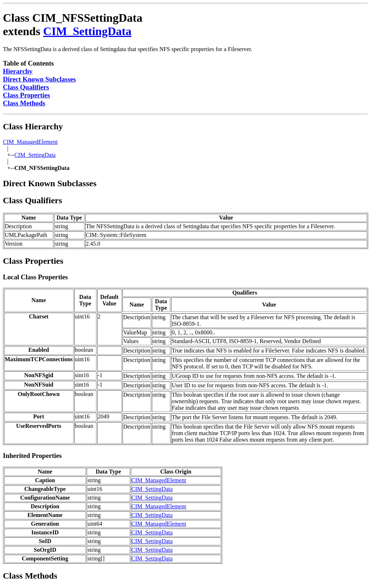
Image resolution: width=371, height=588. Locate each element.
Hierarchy (18, 71)
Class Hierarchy (33, 126)
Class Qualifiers (26, 87)
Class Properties (26, 95)
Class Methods (24, 103)
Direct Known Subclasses (39, 79)
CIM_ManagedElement (30, 142)
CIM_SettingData (87, 31)
